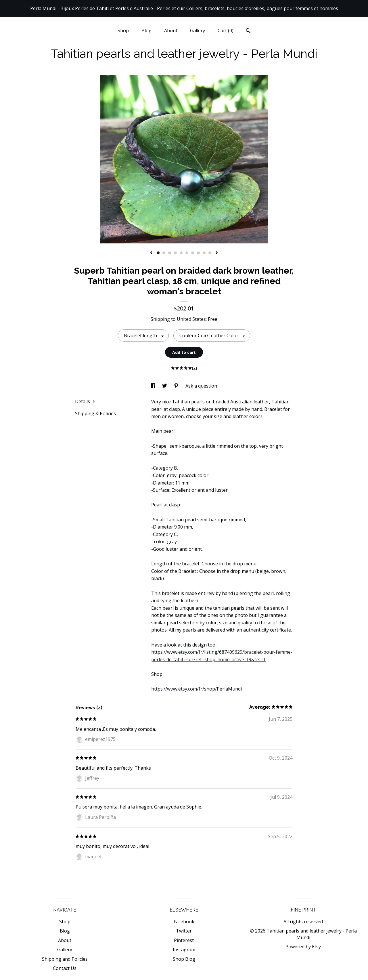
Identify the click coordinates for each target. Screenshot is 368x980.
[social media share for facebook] (154, 386)
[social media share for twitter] (165, 386)
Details (85, 401)
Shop (123, 30)
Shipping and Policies (65, 959)
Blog (146, 30)
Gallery (198, 30)
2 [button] (164, 253)
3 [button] (170, 253)
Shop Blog (184, 959)
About (171, 30)
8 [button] (198, 253)
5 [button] (181, 253)
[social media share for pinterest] (177, 386)
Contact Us (65, 968)
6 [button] (187, 253)
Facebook (184, 922)
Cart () (226, 30)
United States (191, 319)
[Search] (248, 31)
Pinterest (184, 940)
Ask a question (201, 386)
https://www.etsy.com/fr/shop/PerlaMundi (197, 689)
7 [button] (193, 253)
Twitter (184, 931)
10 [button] (210, 253)
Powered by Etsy (303, 947)
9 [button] (204, 253)
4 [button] (175, 253)
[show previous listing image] (151, 253)
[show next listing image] (217, 253)
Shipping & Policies (95, 413)
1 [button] (158, 253)
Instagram (184, 950)
